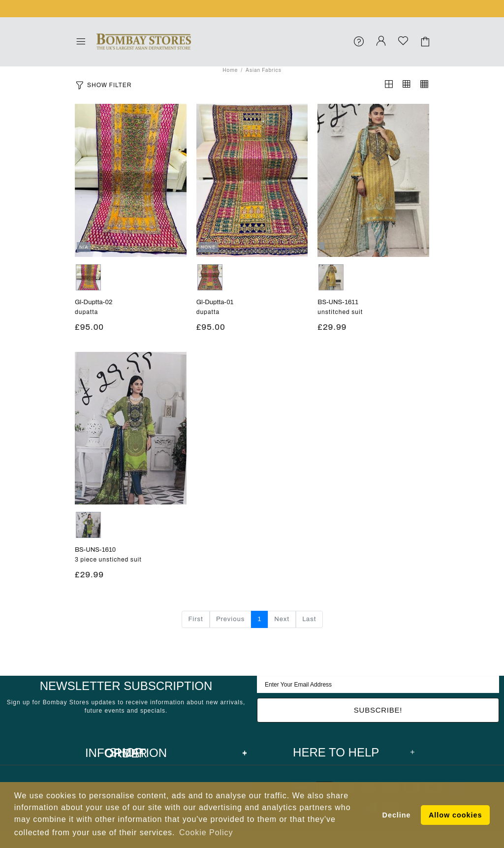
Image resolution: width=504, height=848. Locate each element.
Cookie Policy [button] (206, 832)
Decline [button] (397, 815)
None (331, 277)
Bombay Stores (144, 42)
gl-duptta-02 (94, 302)
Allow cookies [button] (455, 815)
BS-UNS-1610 (95, 550)
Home (230, 70)
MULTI (88, 277)
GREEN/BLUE (88, 525)
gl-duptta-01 (215, 302)
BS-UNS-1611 (338, 302)
